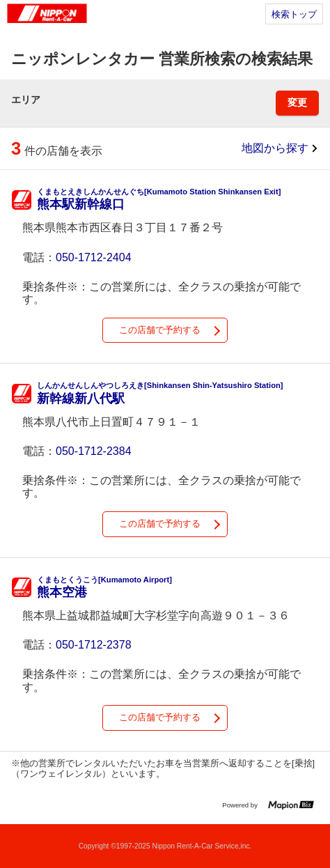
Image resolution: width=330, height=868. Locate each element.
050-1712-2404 (94, 257)
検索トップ (294, 14)
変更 (297, 102)
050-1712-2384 (94, 451)
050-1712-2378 (94, 645)
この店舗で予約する (160, 330)
